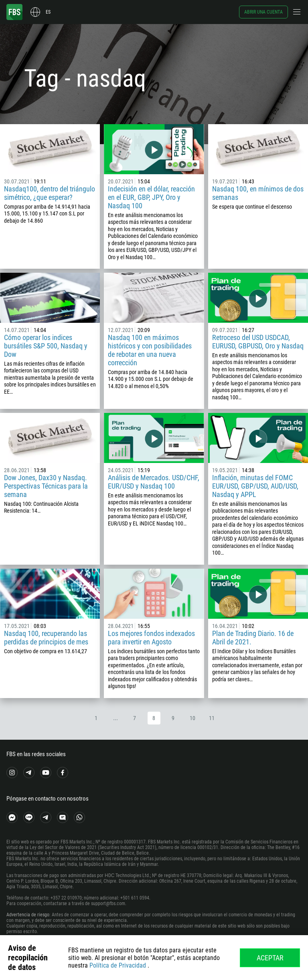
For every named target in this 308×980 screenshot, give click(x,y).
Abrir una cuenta (263, 12)
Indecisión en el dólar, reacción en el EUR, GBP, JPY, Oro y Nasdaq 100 (151, 197)
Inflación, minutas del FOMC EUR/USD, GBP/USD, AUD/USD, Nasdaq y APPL (255, 486)
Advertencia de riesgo (28, 915)
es (48, 12)
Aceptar (270, 958)
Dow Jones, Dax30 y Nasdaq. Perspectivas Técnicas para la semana (46, 486)
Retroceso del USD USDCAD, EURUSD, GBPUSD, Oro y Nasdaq (258, 342)
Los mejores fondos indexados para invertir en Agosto (151, 638)
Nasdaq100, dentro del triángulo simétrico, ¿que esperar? (50, 193)
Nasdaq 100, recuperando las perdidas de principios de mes (46, 638)
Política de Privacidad (118, 965)
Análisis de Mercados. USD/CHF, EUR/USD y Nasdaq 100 (154, 482)
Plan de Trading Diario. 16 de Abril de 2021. (253, 638)
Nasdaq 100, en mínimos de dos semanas (258, 193)
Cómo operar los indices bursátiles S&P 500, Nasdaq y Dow (46, 346)
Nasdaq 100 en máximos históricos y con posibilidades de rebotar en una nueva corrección (150, 350)
